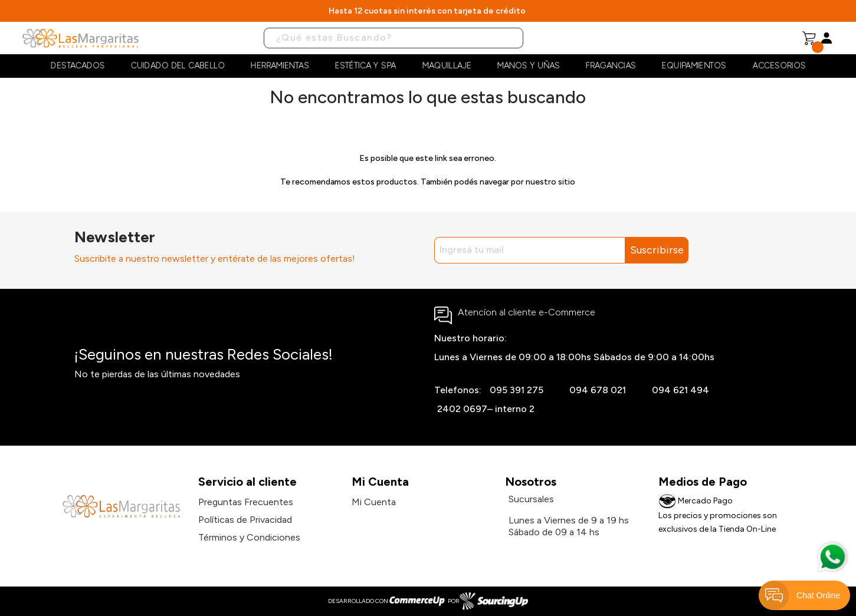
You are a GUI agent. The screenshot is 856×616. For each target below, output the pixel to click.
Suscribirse (657, 250)
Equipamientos (694, 66)
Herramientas (280, 66)
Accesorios (779, 66)
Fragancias (611, 66)
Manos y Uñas (529, 66)
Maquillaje (447, 66)
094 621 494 (680, 390)
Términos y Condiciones (249, 537)
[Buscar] (393, 38)
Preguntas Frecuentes (246, 502)
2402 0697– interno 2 (486, 409)
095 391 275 (516, 390)
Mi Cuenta (374, 502)
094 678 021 (598, 390)
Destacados (78, 66)
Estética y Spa (365, 66)
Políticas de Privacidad (245, 520)
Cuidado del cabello (178, 66)
